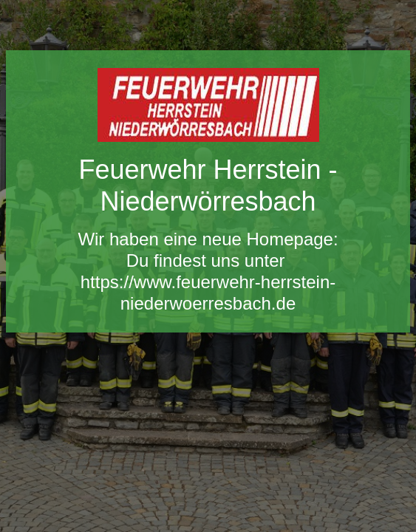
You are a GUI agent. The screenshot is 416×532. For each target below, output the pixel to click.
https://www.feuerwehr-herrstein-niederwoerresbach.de (208, 293)
